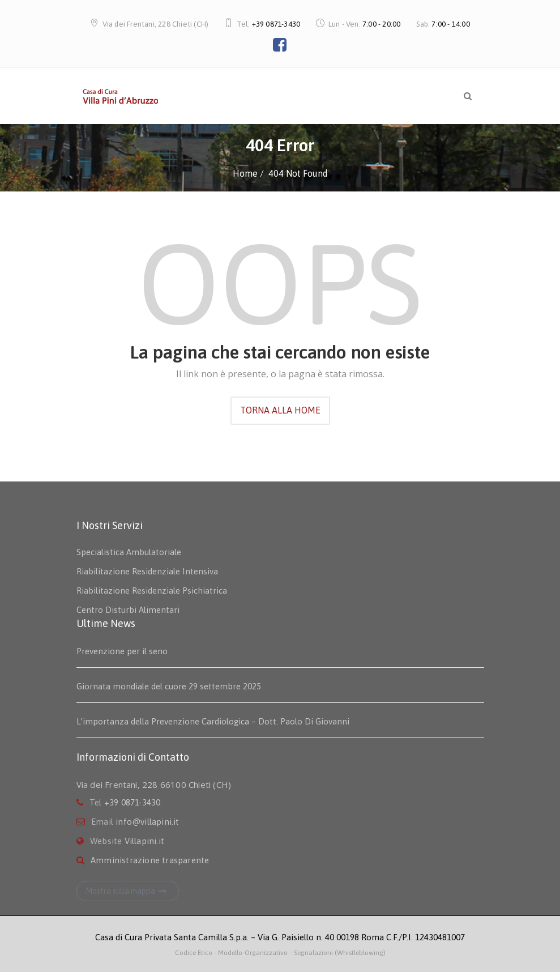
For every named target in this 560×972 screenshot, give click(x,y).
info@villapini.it (147, 822)
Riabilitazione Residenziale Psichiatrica (152, 591)
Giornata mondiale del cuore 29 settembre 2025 (169, 686)
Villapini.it (144, 841)
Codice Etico (194, 953)
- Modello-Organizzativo (251, 953)
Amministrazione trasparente (150, 860)
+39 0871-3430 (276, 24)
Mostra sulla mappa (128, 891)
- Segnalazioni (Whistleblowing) (338, 953)
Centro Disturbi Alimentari (128, 610)
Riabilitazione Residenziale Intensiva (147, 571)
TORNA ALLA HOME (280, 410)
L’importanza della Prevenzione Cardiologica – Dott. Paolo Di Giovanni (213, 721)
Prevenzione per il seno (122, 651)
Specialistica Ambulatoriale (129, 552)
